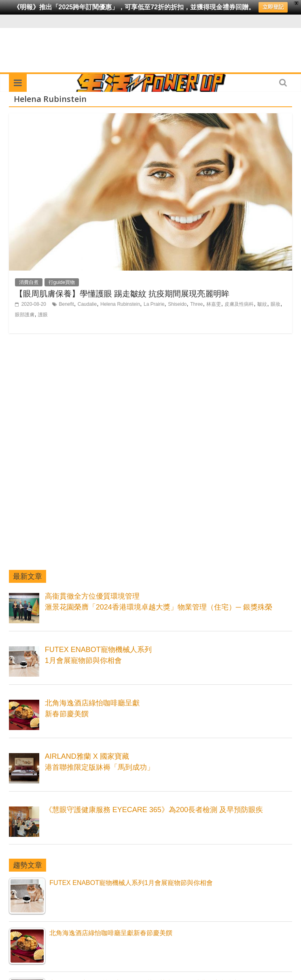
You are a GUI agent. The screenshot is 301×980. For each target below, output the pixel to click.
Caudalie (87, 304)
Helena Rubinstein (120, 304)
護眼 (43, 315)
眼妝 (276, 304)
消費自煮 (29, 282)
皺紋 (262, 304)
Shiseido (177, 304)
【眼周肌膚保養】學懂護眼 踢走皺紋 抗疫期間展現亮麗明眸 (122, 293)
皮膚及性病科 (239, 304)
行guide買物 (62, 282)
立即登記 (273, 7)
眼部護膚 (25, 315)
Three (196, 304)
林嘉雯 (214, 304)
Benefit (67, 304)
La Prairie (154, 304)
